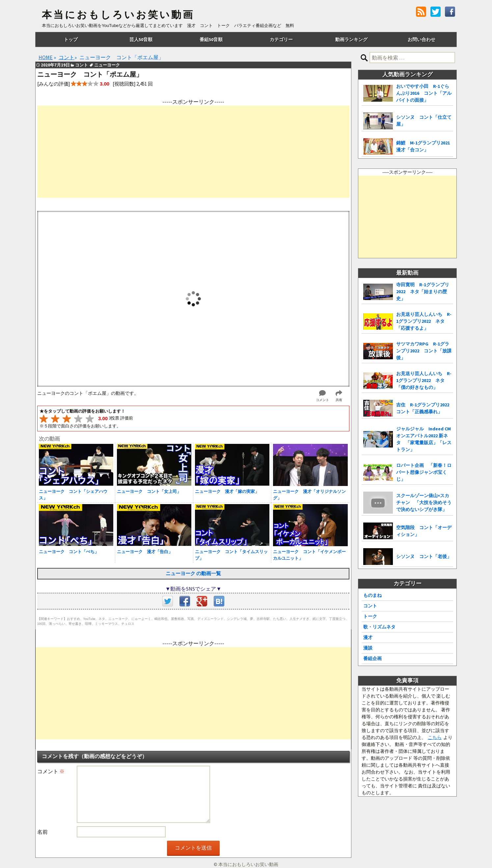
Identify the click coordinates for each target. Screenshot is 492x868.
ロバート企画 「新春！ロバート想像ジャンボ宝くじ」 (424, 472)
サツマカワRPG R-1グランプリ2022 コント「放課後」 (424, 351)
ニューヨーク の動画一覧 (193, 573)
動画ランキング (351, 39)
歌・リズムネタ (379, 627)
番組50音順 (211, 39)
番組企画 (372, 658)
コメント (51, 771)
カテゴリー (281, 39)
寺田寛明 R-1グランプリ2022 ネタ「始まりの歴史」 (423, 292)
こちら (435, 737)
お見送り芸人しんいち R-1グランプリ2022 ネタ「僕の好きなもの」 (424, 380)
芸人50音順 (141, 39)
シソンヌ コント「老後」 (424, 556)
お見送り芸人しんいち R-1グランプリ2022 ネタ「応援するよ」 (424, 321)
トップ (71, 39)
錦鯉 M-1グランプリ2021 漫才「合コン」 (425, 146)
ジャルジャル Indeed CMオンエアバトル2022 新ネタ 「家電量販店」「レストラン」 (424, 439)
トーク (370, 616)
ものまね (372, 595)
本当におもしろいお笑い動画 (118, 15)
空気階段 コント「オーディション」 (424, 531)
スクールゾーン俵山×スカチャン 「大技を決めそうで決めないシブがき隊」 (424, 502)
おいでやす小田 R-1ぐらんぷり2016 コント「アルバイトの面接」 (424, 93)
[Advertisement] (193, 152)
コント (370, 606)
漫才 (368, 637)
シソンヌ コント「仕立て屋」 (424, 121)
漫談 (368, 648)
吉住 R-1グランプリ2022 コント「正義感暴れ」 (425, 408)
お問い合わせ (422, 39)
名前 (42, 832)
